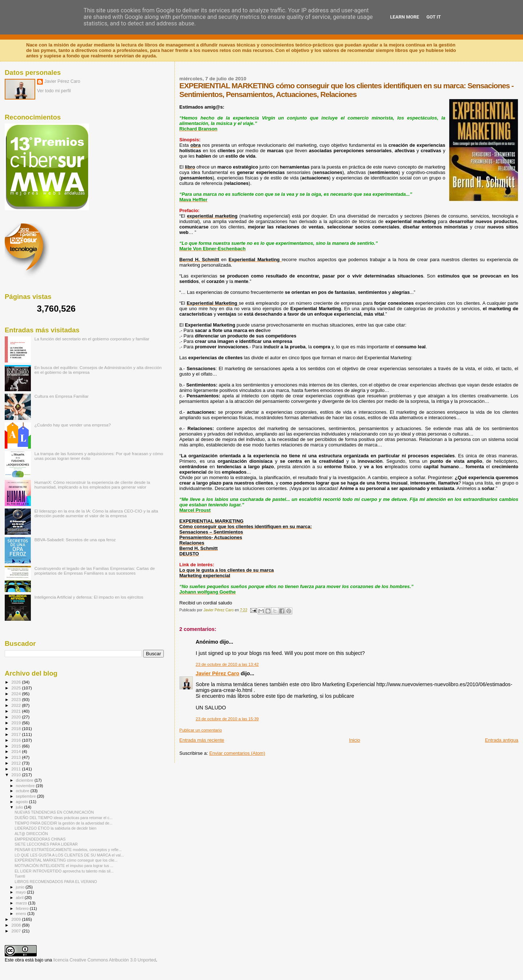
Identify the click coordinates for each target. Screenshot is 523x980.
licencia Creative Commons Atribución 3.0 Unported (105, 960)
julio (20, 807)
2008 (17, 925)
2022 (17, 705)
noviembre (26, 786)
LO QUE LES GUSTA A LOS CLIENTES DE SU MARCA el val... (69, 855)
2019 (17, 723)
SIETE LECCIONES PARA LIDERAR (46, 844)
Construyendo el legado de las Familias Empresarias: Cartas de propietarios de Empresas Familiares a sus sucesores (95, 571)
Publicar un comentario (201, 730)
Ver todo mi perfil (54, 91)
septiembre (27, 796)
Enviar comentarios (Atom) (237, 753)
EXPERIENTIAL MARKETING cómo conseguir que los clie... (66, 860)
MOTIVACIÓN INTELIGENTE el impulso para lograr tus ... (64, 866)
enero (22, 914)
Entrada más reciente (202, 740)
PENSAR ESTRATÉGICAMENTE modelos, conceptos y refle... (68, 850)
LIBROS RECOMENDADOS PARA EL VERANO (56, 882)
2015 (17, 746)
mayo (21, 892)
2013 (17, 757)
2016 (17, 740)
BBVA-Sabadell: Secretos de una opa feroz (75, 540)
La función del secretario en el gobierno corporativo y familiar (92, 339)
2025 (17, 688)
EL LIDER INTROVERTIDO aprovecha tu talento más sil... (64, 871)
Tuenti (20, 876)
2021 (17, 711)
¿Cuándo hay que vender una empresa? (73, 425)
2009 (17, 919)
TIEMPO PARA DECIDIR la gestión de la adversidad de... (64, 823)
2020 (17, 717)
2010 (17, 775)
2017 (17, 734)
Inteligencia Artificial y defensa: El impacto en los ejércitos (89, 597)
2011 (17, 769)
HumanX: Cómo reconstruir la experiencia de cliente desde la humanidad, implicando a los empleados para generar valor (92, 485)
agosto (23, 802)
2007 (17, 931)
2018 (17, 728)
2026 (17, 682)
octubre (23, 791)
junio (21, 887)
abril (20, 898)
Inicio (354, 740)
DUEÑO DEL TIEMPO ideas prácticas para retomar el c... (64, 818)
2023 (17, 699)
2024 (17, 694)
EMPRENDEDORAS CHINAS (40, 839)
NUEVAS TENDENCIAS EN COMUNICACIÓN (54, 812)
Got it (434, 17)
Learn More (405, 17)
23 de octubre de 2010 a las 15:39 (227, 719)
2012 (17, 763)
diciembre (25, 780)
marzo (22, 903)
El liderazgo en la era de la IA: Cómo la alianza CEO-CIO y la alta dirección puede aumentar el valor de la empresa (96, 513)
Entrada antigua (502, 740)
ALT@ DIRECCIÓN (31, 834)
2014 (17, 751)
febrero (23, 908)
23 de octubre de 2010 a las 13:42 (227, 664)
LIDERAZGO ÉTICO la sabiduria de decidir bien (55, 828)
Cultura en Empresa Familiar (62, 396)
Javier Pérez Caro (218, 673)
